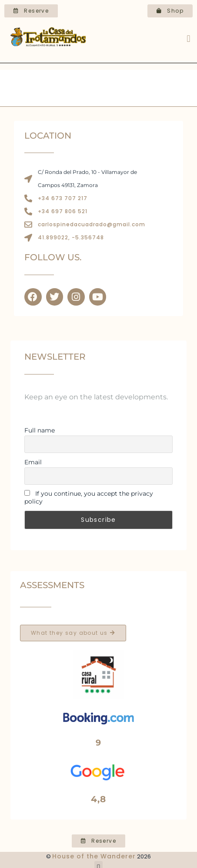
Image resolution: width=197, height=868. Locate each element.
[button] (189, 39)
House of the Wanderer (94, 856)
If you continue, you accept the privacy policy (89, 497)
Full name (40, 430)
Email (33, 462)
